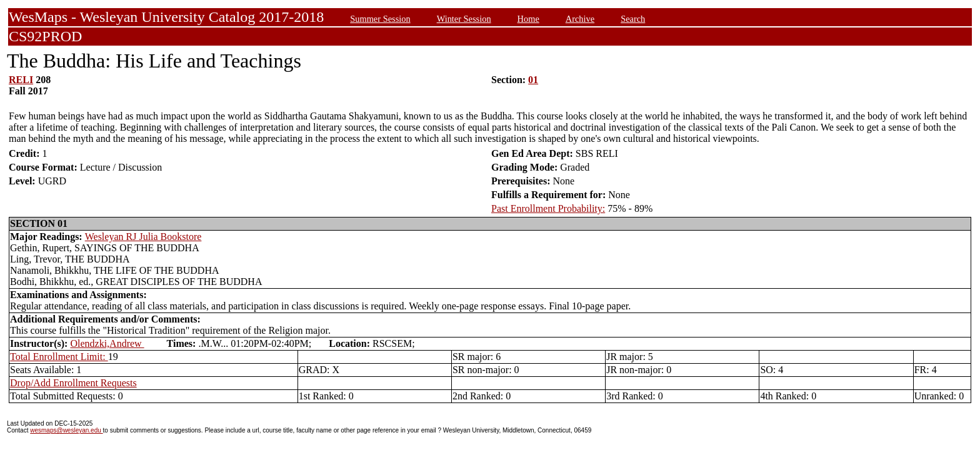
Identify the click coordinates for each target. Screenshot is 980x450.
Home (528, 19)
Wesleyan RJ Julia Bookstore (143, 237)
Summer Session (380, 19)
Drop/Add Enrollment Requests (73, 383)
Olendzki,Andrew (107, 343)
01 (533, 80)
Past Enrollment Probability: (548, 208)
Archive (580, 19)
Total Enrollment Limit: (59, 357)
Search (633, 19)
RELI (21, 80)
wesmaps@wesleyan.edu (66, 430)
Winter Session (464, 19)
